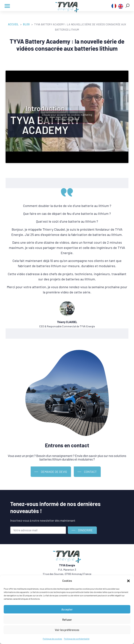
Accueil (13, 24)
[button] (128, 581)
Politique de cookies (52, 639)
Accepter (67, 609)
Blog (26, 24)
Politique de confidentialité (77, 639)
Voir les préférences (67, 630)
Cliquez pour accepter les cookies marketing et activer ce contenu (67, 117)
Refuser (67, 620)
